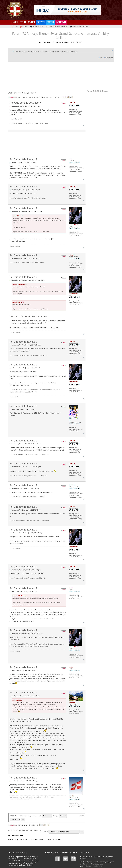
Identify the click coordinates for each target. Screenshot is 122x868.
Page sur (57, 97)
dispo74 (16, 781)
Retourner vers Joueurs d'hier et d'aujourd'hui (25, 830)
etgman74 (17, 696)
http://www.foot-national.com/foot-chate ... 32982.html (29, 454)
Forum (23, 22)
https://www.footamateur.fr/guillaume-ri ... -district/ (28, 198)
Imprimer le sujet (112, 51)
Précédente (13, 816)
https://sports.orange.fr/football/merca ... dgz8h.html (30, 309)
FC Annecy (24, 26)
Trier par (60, 816)
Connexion (109, 58)
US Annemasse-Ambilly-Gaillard (57, 26)
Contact (31, 22)
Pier (15, 162)
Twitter (51, 22)
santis (16, 591)
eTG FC (15, 26)
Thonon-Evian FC (37, 26)
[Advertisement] (61, 76)
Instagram (61, 22)
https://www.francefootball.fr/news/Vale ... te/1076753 (29, 355)
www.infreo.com (98, 866)
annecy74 (17, 106)
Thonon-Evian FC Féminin (79, 26)
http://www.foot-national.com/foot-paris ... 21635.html (29, 123)
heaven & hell (19, 211)
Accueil (15, 22)
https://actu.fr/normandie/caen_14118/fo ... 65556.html (29, 521)
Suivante (81, 816)
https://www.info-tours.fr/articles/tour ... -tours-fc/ (27, 497)
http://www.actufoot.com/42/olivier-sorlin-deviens (27, 262)
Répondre (13, 97)
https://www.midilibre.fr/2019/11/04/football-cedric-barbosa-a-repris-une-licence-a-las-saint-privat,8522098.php (36, 391)
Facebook (41, 22)
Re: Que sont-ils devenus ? (25, 103)
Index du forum (20, 51)
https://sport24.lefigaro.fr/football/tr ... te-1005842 (27, 578)
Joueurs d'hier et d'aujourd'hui (67, 51)
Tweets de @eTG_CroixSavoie (98, 91)
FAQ (102, 58)
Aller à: (46, 832)
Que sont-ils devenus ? (22, 93)
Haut (84, 125)
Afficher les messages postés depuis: (36, 816)
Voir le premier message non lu (29, 97)
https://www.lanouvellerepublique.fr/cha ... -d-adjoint (28, 476)
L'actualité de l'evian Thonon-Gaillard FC (41, 51)
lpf (14, 409)
